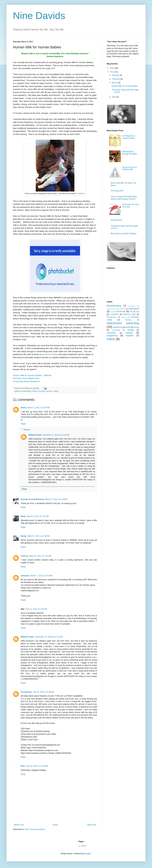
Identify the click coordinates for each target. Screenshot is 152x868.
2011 (112, 72)
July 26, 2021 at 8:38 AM (43, 692)
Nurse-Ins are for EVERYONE (130, 168)
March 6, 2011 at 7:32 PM (40, 556)
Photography (112, 317)
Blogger (88, 854)
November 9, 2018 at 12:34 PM (56, 435)
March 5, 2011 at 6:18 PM (56, 499)
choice (35, 391)
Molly (23, 516)
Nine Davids (39, 16)
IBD (131, 312)
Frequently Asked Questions (26, 381)
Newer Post (19, 825)
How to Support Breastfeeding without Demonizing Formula (124, 198)
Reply (23, 424)
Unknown (25, 576)
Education (134, 309)
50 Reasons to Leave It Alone (129, 137)
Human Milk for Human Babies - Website (32, 375)
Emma (24, 408)
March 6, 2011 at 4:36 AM (38, 536)
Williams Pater (35, 435)
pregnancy (112, 335)
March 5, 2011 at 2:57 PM (38, 408)
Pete (23, 766)
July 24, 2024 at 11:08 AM (37, 766)
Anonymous (26, 692)
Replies (27, 430)
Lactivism (49, 391)
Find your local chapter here (26, 378)
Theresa (24, 556)
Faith (112, 312)
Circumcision (111, 309)
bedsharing (118, 327)
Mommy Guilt (129, 314)
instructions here (48, 354)
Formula (41, 391)
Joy (138, 312)
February (116, 79)
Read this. (81, 193)
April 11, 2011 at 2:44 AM (36, 609)
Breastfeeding (26, 391)
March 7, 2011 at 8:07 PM (41, 576)
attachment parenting (123, 323)
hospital (131, 330)
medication (111, 333)
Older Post (92, 825)
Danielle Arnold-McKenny (32, 499)
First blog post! (117, 191)
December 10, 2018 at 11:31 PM (49, 637)
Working (128, 320)
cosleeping (116, 330)
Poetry (124, 317)
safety (56, 391)
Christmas (132, 306)
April (114, 97)
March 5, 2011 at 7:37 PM (38, 516)
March (115, 83)
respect (130, 335)
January (116, 75)
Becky (24, 536)
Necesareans (117, 220)
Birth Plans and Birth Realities (124, 234)
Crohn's (122, 309)
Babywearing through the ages (130, 153)
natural (129, 333)
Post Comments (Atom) (35, 829)
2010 (112, 68)
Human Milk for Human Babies (125, 86)
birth (128, 327)
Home (55, 825)
